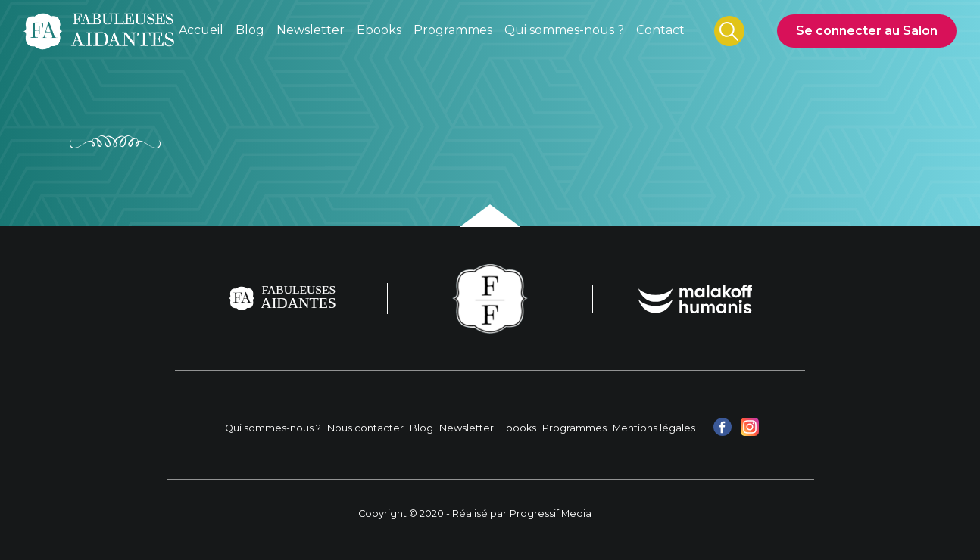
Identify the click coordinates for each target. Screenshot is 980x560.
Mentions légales (654, 428)
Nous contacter (365, 428)
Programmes (574, 428)
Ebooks (518, 428)
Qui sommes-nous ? (273, 428)
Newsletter (467, 428)
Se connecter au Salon (867, 31)
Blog (421, 428)
